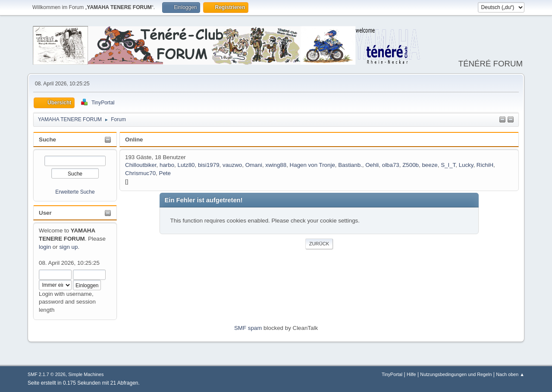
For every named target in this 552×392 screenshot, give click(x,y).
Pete (165, 173)
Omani (254, 165)
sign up (68, 247)
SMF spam (248, 328)
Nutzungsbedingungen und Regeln (456, 374)
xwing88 (276, 165)
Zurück (319, 244)
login (45, 247)
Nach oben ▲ (510, 374)
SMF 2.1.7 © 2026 (47, 374)
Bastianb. (350, 165)
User (45, 213)
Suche (47, 140)
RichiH (485, 165)
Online (134, 140)
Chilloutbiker (141, 165)
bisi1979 (209, 165)
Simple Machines (86, 374)
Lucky (466, 165)
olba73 (391, 165)
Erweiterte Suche (75, 192)
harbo (167, 165)
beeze (430, 165)
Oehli (372, 165)
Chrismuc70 (140, 173)
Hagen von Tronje (312, 165)
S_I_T (448, 165)
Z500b (411, 165)
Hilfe (411, 374)
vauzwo (232, 165)
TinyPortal (392, 374)
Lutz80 (186, 165)
